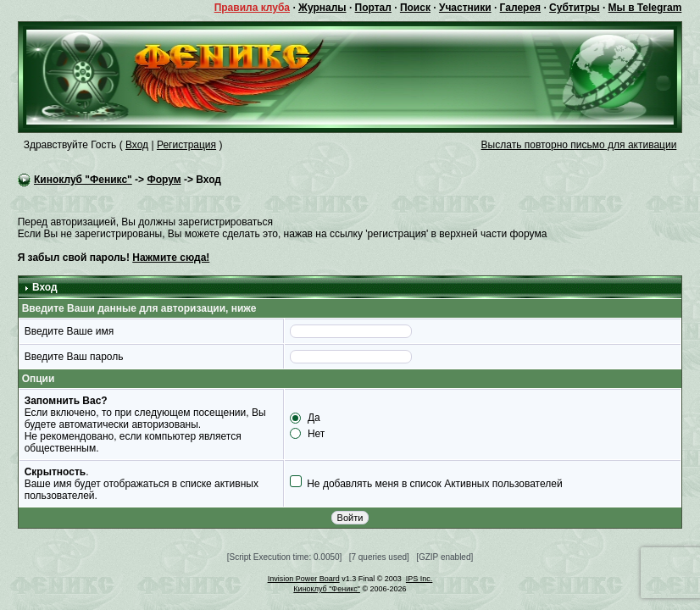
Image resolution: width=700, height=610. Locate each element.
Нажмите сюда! (171, 258)
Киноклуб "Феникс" (83, 180)
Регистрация (186, 145)
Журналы (322, 8)
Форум (164, 180)
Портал (373, 8)
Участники (465, 8)
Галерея (520, 8)
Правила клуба (252, 8)
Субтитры (574, 8)
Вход (137, 145)
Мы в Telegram (645, 8)
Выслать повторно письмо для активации (579, 145)
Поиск (415, 8)
